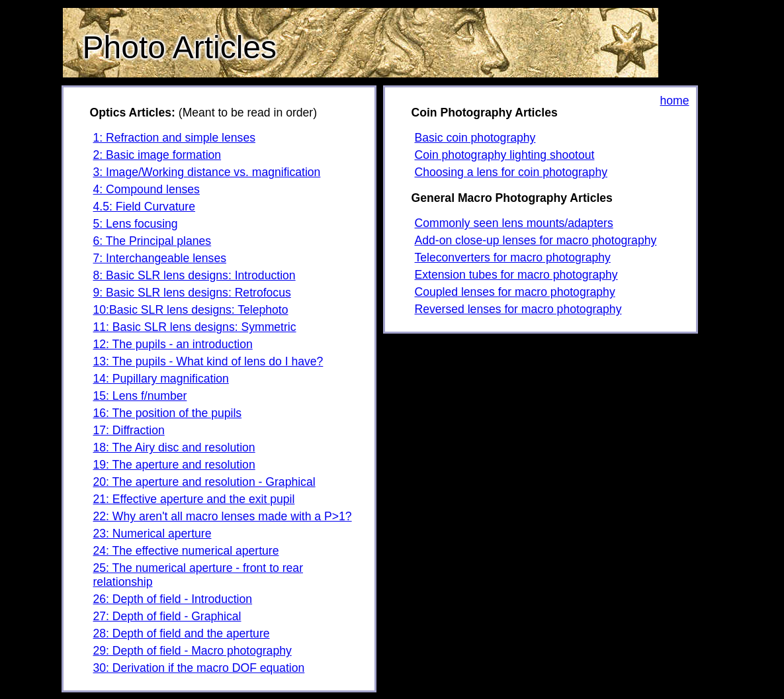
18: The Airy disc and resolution (174, 447)
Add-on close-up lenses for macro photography (536, 240)
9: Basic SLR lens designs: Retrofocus (192, 293)
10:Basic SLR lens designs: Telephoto (191, 310)
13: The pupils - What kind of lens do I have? (208, 361)
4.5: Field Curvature (145, 207)
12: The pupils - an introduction (173, 344)
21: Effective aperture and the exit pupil (194, 499)
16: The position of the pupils (168, 413)
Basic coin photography (475, 138)
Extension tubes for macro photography (516, 275)
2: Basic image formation (157, 155)
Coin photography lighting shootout (505, 155)
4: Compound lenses (147, 189)
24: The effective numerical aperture (186, 551)
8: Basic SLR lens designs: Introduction (195, 275)
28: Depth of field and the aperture (182, 633)
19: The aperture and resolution (174, 465)
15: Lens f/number (140, 396)
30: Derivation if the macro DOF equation (199, 668)
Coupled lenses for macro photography (515, 292)
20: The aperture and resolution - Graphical (204, 482)
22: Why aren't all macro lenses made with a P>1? (223, 516)
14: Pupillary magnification (161, 379)
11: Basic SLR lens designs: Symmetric (195, 327)
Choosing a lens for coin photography (511, 172)
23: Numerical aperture (152, 534)
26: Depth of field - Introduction (173, 599)
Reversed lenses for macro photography (518, 309)
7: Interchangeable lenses (160, 258)
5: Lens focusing (136, 224)
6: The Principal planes (152, 241)
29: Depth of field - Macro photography (193, 651)
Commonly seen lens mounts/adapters (514, 223)
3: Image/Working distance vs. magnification (207, 172)
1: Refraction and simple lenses (174, 138)
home (674, 101)
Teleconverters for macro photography (513, 257)
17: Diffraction (129, 430)
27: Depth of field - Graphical (167, 616)
